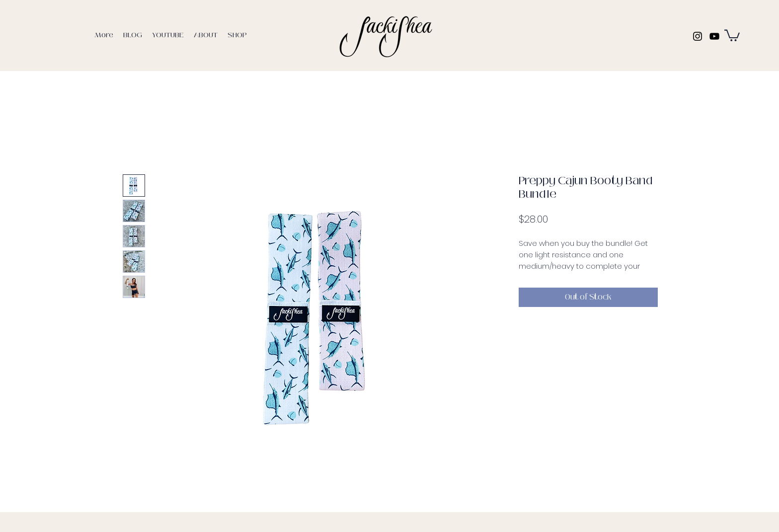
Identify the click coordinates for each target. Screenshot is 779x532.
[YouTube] (714, 36)
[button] (732, 35)
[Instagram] (698, 36)
